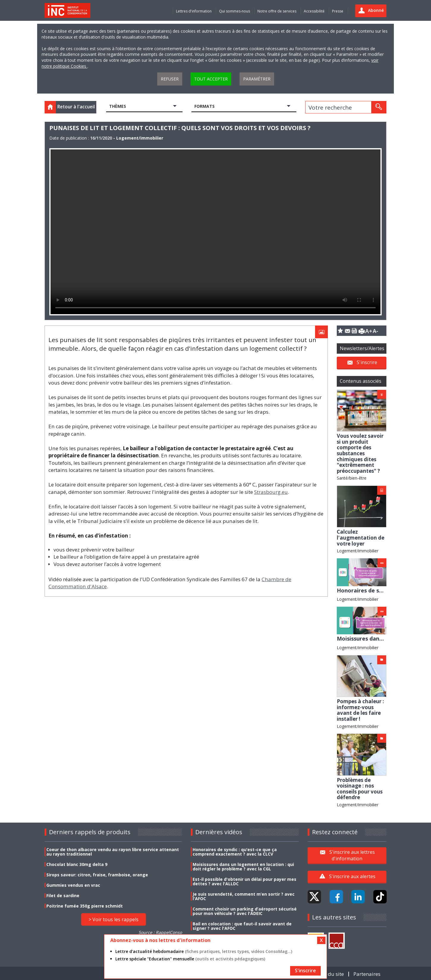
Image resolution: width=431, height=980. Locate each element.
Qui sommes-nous (235, 11)
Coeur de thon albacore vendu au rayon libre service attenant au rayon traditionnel (113, 852)
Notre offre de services (277, 11)
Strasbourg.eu (271, 492)
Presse (338, 11)
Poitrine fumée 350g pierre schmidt (85, 906)
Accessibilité (314, 11)
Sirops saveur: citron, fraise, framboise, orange (97, 875)
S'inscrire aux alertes (352, 876)
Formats (205, 106)
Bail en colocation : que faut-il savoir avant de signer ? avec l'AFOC (242, 926)
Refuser (170, 79)
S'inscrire (367, 362)
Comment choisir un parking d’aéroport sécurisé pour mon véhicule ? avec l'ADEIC (245, 911)
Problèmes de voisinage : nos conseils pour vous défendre (360, 789)
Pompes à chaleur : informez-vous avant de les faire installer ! (360, 710)
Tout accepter (211, 79)
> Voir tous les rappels (114, 919)
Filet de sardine (63, 896)
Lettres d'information (194, 11)
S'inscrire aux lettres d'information (352, 855)
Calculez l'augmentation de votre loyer (361, 538)
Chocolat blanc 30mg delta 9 (77, 864)
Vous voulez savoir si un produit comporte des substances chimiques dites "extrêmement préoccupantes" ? (360, 453)
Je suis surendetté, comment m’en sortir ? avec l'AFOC (244, 896)
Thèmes (118, 106)
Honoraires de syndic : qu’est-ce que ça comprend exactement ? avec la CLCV (235, 852)
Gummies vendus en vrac (73, 885)
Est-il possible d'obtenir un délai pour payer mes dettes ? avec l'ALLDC (244, 881)
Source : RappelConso (160, 932)
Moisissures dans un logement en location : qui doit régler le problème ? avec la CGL (243, 867)
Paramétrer (257, 79)
